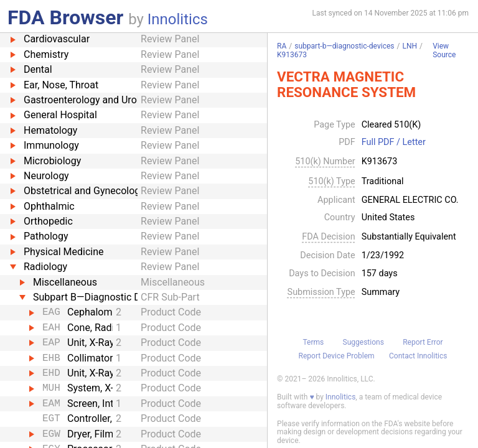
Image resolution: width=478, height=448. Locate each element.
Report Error (423, 342)
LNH (410, 46)
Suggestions (363, 342)
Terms (313, 342)
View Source (444, 51)
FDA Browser (65, 17)
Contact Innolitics (418, 356)
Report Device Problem (337, 356)
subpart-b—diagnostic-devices (344, 46)
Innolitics (178, 19)
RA (282, 46)
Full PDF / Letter (394, 142)
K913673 (292, 55)
